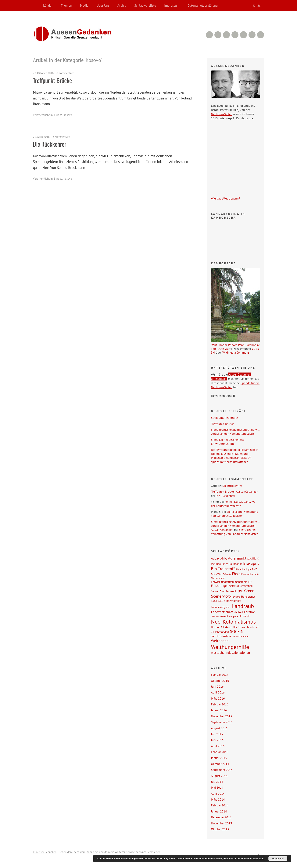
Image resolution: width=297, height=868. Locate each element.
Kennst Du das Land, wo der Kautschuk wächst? (233, 504)
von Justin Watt (221, 349)
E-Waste (227, 574)
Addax (215, 558)
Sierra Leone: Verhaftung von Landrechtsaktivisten (235, 514)
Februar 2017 (220, 675)
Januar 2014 (219, 811)
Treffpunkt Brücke (52, 80)
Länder (48, 5)
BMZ (254, 569)
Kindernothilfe (233, 601)
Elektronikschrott (250, 574)
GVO (228, 596)
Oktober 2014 (220, 764)
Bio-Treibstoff (223, 569)
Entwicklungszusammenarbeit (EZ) (232, 582)
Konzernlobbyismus (221, 607)
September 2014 (222, 770)
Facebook (252, 35)
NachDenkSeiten (222, 114)
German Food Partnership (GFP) (227, 591)
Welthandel (220, 641)
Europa (58, 115)
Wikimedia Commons (236, 352)
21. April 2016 (41, 137)
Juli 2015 (217, 734)
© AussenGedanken (45, 852)
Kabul (214, 601)
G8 (238, 586)
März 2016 (218, 698)
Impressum (172, 5)
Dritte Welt (217, 574)
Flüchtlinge (219, 586)
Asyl (249, 559)
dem (70, 852)
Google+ (243, 35)
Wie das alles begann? (225, 198)
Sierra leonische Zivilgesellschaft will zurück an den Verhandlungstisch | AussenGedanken (235, 526)
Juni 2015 (217, 740)
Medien (238, 612)
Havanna (236, 597)
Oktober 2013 (220, 829)
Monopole (233, 616)
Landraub (243, 606)
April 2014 (218, 794)
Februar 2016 (220, 704)
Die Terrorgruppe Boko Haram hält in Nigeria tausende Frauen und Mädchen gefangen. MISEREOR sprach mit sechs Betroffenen (235, 456)
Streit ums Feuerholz (224, 418)
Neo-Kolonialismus (233, 621)
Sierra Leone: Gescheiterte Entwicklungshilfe (228, 442)
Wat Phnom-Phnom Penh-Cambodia (235, 345)
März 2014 (218, 799)
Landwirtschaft (222, 612)
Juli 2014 (217, 782)
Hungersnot (248, 596)
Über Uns (103, 5)
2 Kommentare (61, 137)
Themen (66, 5)
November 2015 (222, 716)
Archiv (122, 5)
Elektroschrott (218, 578)
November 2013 (222, 823)
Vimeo (226, 35)
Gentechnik (246, 586)
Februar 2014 (220, 805)
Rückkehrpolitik (229, 627)
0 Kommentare (65, 73)
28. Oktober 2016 (43, 73)
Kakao (220, 601)
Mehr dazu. (258, 859)
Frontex (232, 586)
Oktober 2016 (220, 681)
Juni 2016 (217, 686)
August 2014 (219, 776)
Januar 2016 (219, 710)
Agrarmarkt (237, 558)
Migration (249, 612)
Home (37, 6)
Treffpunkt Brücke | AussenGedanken (235, 492)
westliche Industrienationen (230, 653)
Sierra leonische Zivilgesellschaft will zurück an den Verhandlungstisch (235, 432)
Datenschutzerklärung (203, 5)
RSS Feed (218, 35)
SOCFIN (237, 632)
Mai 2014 (217, 787)
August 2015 (219, 728)
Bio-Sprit (251, 563)
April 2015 (218, 746)
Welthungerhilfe (230, 647)
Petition (216, 627)
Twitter (261, 35)
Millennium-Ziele (219, 616)
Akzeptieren (278, 859)
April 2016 (218, 692)
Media (84, 5)
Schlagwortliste (145, 5)
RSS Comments (209, 35)
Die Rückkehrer (50, 144)
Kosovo (68, 115)
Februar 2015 (220, 752)
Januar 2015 (219, 758)
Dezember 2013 (221, 817)
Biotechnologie (243, 569)
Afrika (224, 558)
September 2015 (222, 722)
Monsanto (245, 616)
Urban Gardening (240, 636)
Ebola (236, 574)
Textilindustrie (221, 636)
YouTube (235, 35)
